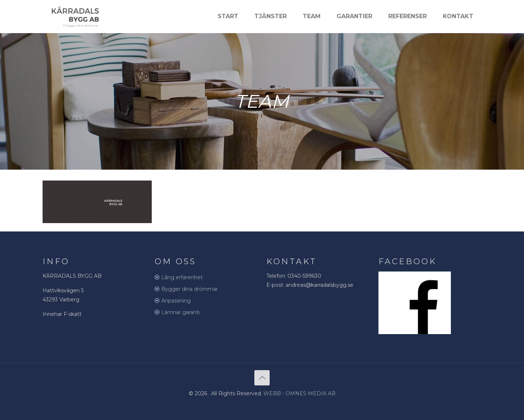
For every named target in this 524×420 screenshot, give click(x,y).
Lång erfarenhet (182, 277)
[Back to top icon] (262, 378)
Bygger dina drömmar (190, 289)
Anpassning (176, 301)
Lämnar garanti (180, 312)
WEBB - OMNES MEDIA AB (299, 393)
